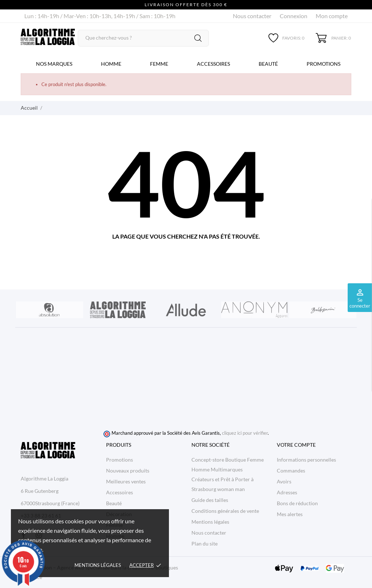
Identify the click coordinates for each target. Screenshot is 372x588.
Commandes (291, 471)
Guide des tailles (210, 500)
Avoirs (284, 481)
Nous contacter (252, 16)
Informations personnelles (306, 460)
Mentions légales (98, 565)
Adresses (287, 492)
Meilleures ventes (126, 481)
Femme (159, 64)
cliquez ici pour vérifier (245, 433)
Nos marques (54, 64)
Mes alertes (290, 514)
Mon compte (332, 16)
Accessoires (213, 64)
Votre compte (296, 445)
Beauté (268, 64)
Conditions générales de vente (225, 511)
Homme (111, 64)
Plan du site (205, 544)
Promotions (324, 64)
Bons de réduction (297, 503)
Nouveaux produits (128, 471)
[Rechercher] (143, 38)
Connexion (294, 16)
